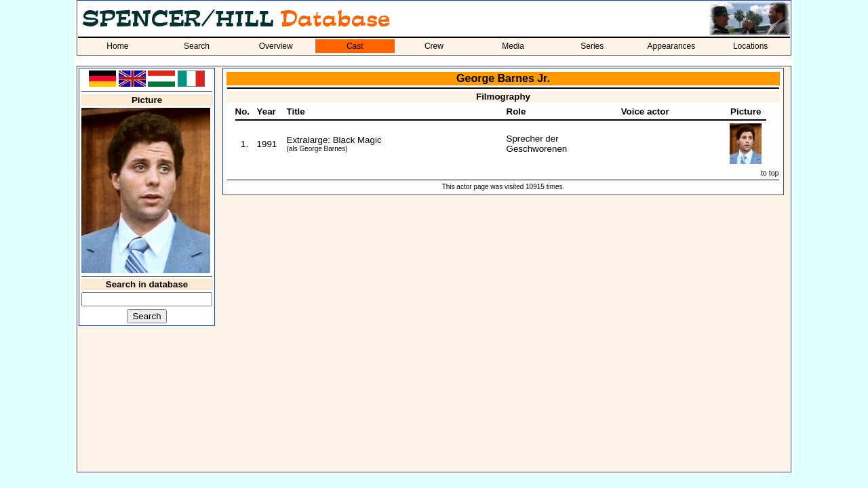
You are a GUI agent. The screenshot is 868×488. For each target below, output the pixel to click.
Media (513, 46)
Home (117, 46)
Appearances (672, 46)
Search (197, 46)
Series (592, 46)
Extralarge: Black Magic (334, 140)
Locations (750, 46)
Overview (276, 46)
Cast (355, 46)
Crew (434, 46)
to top (770, 173)
